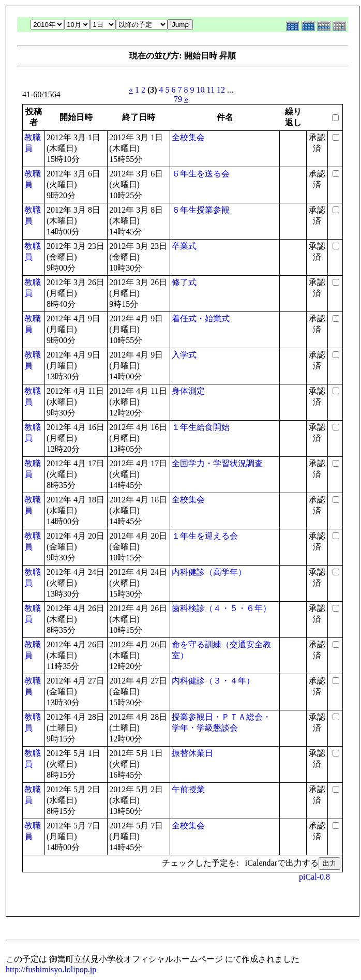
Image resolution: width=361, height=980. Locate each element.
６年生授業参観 (201, 210)
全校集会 (188, 137)
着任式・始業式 (201, 318)
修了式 (184, 282)
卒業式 (184, 246)
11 (211, 90)
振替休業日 (192, 753)
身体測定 (188, 391)
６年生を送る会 (201, 174)
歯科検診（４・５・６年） (221, 608)
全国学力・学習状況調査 (217, 463)
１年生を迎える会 (205, 536)
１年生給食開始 (201, 427)
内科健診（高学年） (209, 572)
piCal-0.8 (314, 877)
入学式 (184, 355)
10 (201, 90)
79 (178, 99)
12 (221, 90)
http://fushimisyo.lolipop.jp (51, 969)
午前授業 (188, 789)
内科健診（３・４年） (213, 681)
